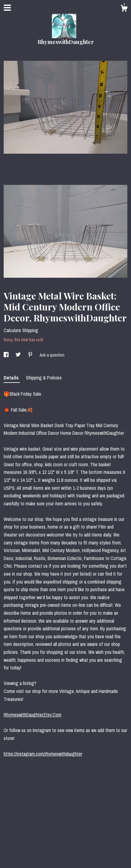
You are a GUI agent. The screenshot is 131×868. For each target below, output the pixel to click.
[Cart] (124, 9)
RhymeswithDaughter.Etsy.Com (33, 715)
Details (12, 378)
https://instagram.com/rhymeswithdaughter (43, 754)
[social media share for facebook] (7, 355)
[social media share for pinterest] (31, 355)
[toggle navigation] (7, 8)
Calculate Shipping (21, 330)
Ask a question (52, 355)
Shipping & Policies (44, 378)
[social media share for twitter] (19, 355)
